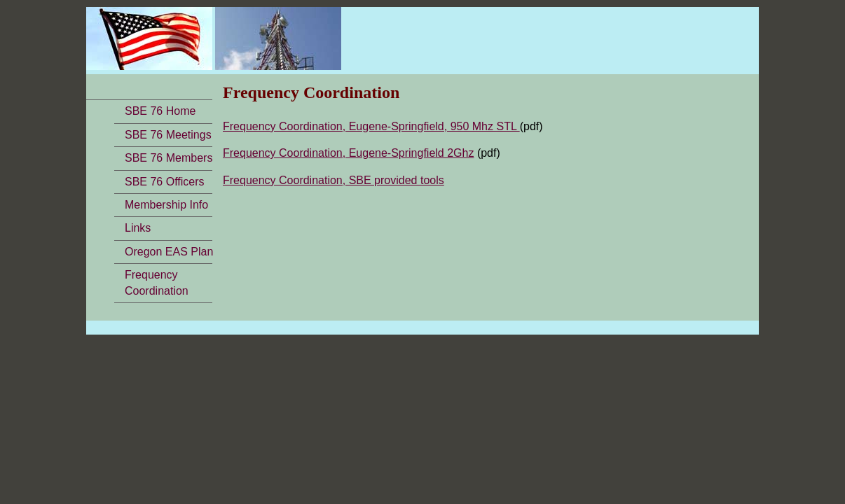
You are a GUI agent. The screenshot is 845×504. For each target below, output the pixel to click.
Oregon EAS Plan (169, 252)
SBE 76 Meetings (168, 135)
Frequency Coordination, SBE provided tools (334, 180)
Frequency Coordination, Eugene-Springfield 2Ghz (348, 153)
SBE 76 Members (169, 158)
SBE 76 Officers (165, 182)
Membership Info (166, 205)
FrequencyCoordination (157, 282)
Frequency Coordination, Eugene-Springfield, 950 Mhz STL (371, 126)
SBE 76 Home (160, 111)
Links (138, 228)
